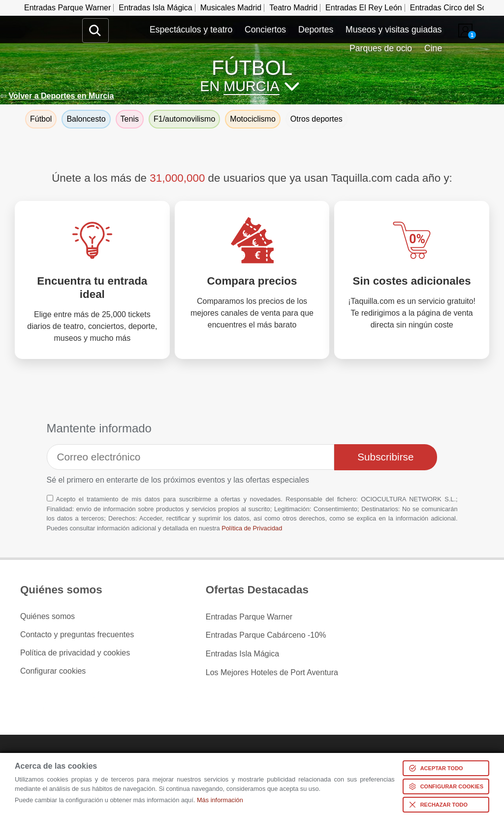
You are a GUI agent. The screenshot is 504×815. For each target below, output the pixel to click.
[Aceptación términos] (50, 498)
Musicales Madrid (231, 8)
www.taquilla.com (49, 22)
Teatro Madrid (293, 8)
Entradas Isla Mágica (155, 8)
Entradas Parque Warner (67, 8)
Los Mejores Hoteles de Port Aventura (272, 671)
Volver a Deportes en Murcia (61, 96)
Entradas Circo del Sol (449, 8)
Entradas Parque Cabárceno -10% (266, 635)
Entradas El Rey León (364, 8)
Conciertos (265, 30)
